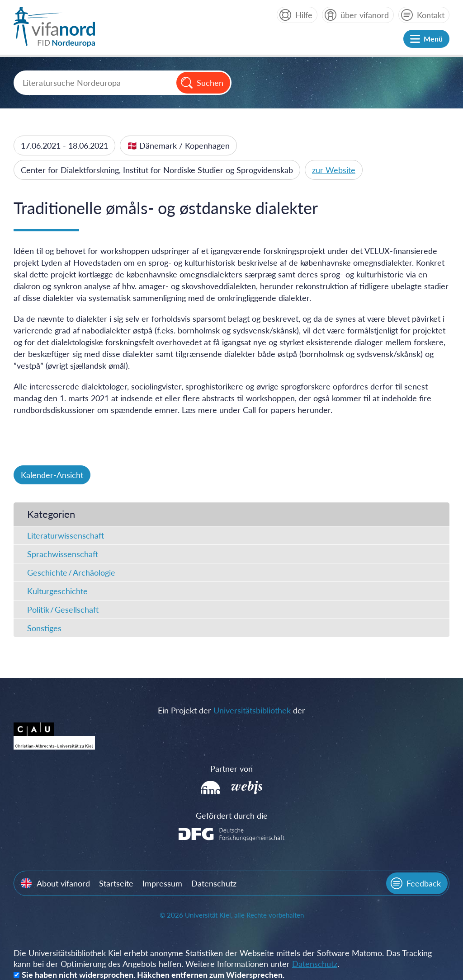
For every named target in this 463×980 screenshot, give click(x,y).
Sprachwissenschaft (63, 554)
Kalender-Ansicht (52, 475)
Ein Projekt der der (231, 710)
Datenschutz (214, 883)
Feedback (424, 883)
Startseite (116, 883)
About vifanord (63, 883)
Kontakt (431, 15)
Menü (433, 39)
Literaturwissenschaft (66, 535)
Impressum (162, 883)
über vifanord (365, 15)
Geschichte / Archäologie (71, 572)
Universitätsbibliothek (252, 710)
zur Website (334, 170)
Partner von (231, 769)
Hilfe (304, 15)
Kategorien (51, 514)
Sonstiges (44, 628)
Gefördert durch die (232, 816)
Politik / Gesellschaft (63, 610)
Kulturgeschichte (57, 591)
